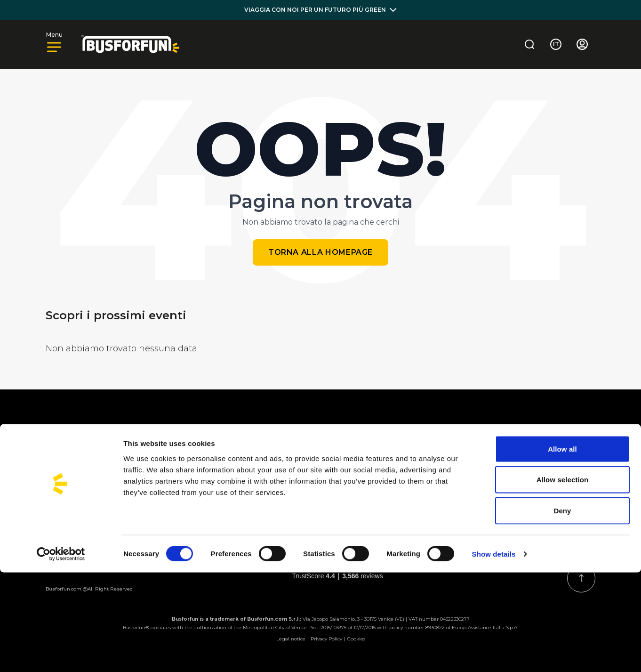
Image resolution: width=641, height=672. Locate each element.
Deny (562, 610)
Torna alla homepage (320, 252)
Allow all (562, 548)
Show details (494, 653)
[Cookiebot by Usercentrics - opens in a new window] (61, 654)
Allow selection (563, 579)
